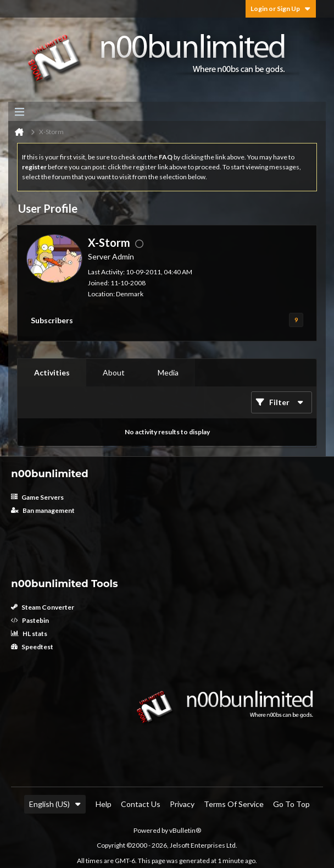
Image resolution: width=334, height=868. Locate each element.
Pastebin (30, 620)
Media (168, 372)
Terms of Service (234, 804)
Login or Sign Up (281, 9)
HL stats (29, 634)
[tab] (52, 373)
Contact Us (141, 804)
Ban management (43, 510)
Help (104, 804)
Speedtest (32, 647)
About (114, 372)
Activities (52, 372)
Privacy (182, 804)
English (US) (55, 804)
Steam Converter (43, 607)
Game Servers (37, 497)
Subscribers (52, 320)
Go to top (291, 804)
